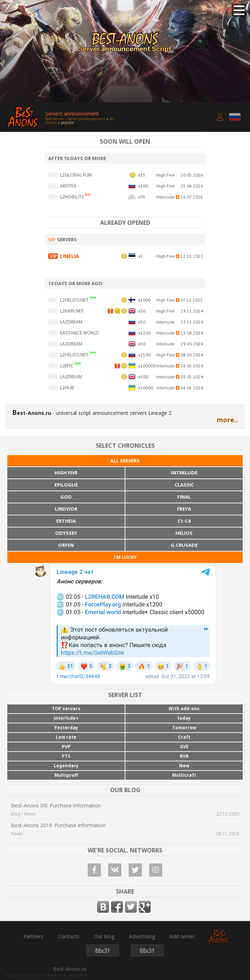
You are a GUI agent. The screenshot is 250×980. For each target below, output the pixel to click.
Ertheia (66, 521)
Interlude (184, 473)
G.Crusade (184, 545)
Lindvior (66, 509)
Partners (33, 937)
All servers (125, 461)
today (184, 718)
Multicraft (184, 775)
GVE (184, 747)
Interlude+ (66, 718)
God (66, 497)
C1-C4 (184, 521)
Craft (184, 737)
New (184, 766)
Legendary (66, 766)
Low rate (66, 737)
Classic (184, 485)
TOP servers (66, 709)
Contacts (69, 937)
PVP (66, 747)
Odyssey (66, 533)
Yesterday (66, 728)
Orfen (66, 545)
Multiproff (66, 775)
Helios (184, 533)
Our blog (104, 937)
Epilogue (66, 485)
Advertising (142, 937)
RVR (184, 756)
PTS (66, 756)
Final (184, 497)
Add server (182, 937)
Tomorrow (184, 728)
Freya (184, 509)
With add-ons (184, 709)
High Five (66, 473)
